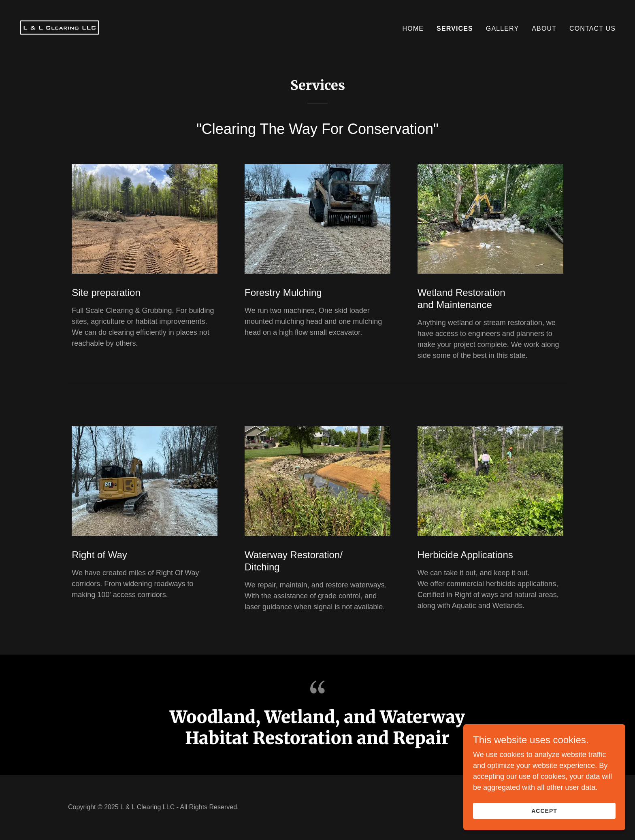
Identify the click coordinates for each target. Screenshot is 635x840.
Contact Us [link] (592, 29)
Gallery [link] (502, 29)
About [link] (544, 29)
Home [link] (413, 29)
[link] (60, 27)
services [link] (455, 29)
